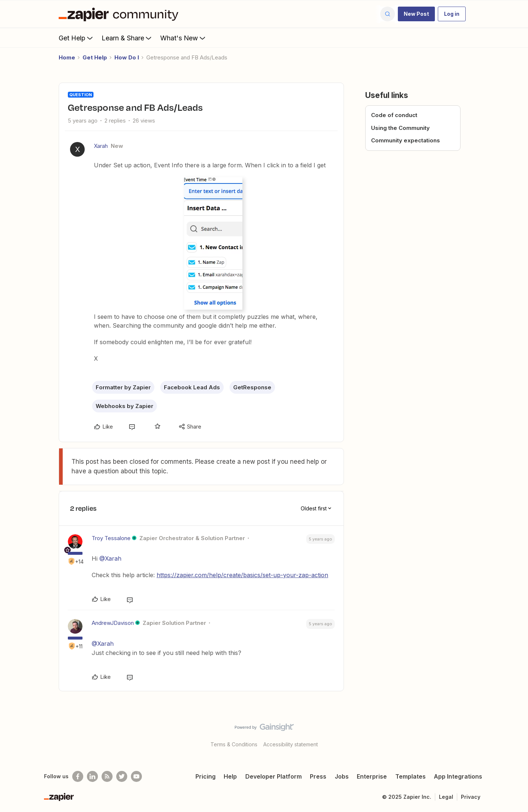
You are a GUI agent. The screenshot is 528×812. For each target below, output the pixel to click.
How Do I (127, 57)
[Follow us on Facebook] (78, 776)
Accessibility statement (291, 744)
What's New (184, 38)
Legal (446, 797)
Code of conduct (394, 115)
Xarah (101, 146)
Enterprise (372, 776)
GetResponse (252, 387)
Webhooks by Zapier (124, 406)
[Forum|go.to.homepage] (120, 14)
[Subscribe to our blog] (107, 776)
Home (67, 57)
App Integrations (458, 776)
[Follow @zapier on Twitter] (122, 776)
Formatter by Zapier (123, 387)
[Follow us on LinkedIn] (92, 776)
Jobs (342, 776)
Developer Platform (274, 776)
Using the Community (400, 128)
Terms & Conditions (234, 744)
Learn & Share (127, 38)
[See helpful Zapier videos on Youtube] (136, 776)
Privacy (471, 797)
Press (318, 776)
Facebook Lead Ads (192, 387)
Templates (410, 776)
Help (230, 776)
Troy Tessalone (111, 538)
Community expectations (406, 140)
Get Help (76, 38)
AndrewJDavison (113, 623)
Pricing (206, 776)
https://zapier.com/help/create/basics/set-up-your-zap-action (242, 575)
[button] (416, 14)
